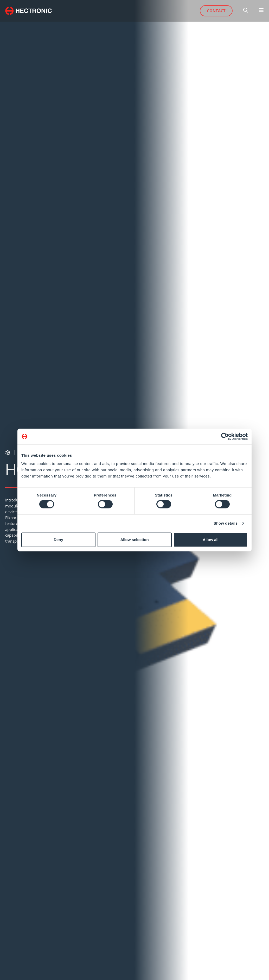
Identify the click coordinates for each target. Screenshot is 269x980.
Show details (226, 523)
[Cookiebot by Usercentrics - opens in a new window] (225, 436)
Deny (58, 540)
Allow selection (134, 540)
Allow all (211, 540)
